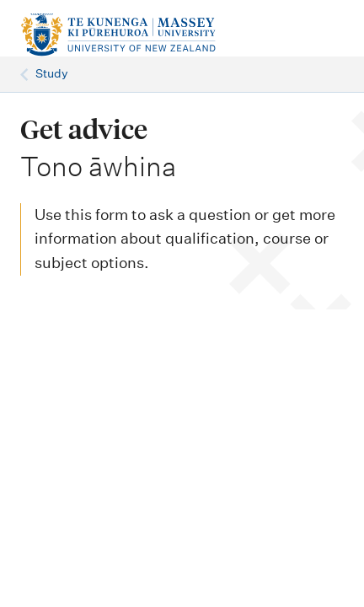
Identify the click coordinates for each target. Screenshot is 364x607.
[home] (118, 35)
